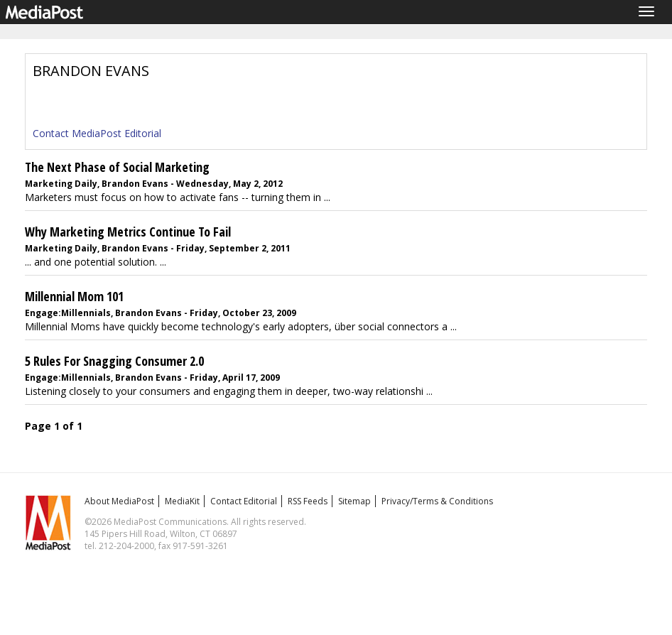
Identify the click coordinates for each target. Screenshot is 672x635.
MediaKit (182, 501)
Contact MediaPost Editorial (97, 133)
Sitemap (354, 501)
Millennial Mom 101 (74, 296)
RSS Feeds (308, 501)
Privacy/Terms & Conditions (437, 501)
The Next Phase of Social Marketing (117, 167)
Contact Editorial (244, 501)
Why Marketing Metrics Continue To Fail (128, 232)
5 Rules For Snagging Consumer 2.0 (114, 361)
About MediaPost (119, 501)
